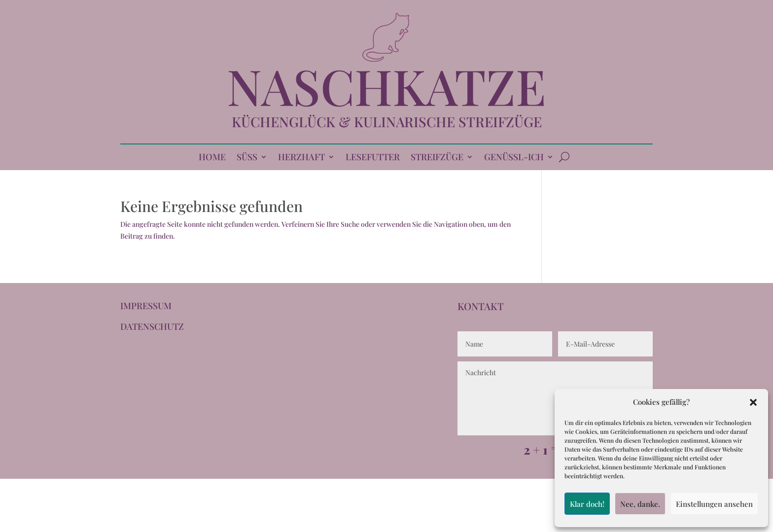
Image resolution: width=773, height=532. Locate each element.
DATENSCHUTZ (152, 326)
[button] (753, 402)
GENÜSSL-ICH (514, 158)
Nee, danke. (640, 504)
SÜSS (247, 158)
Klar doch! (587, 504)
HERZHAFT (301, 158)
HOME (212, 158)
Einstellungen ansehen (714, 504)
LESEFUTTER (373, 158)
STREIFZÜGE (437, 158)
